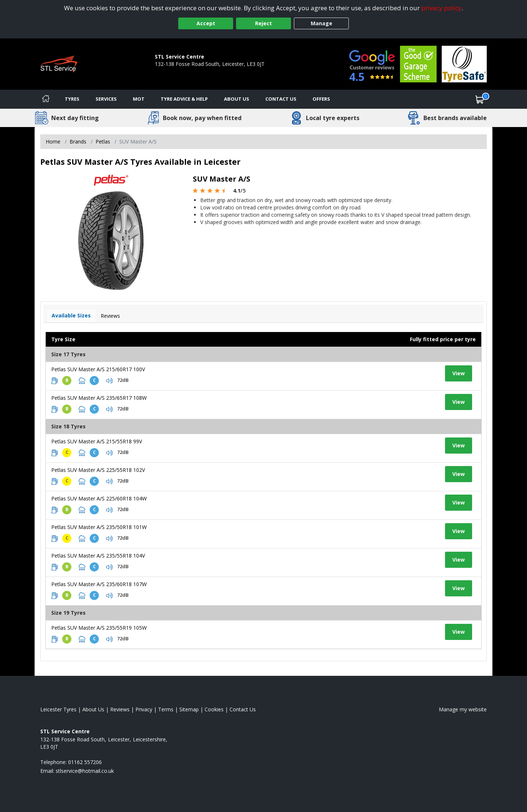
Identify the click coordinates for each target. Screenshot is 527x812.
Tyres (72, 99)
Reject (263, 23)
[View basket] (480, 99)
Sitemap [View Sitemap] (189, 709)
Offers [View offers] (321, 99)
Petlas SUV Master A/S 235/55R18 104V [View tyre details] (98, 556)
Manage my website (463, 709)
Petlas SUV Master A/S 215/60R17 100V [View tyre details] (98, 369)
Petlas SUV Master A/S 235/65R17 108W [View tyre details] (99, 398)
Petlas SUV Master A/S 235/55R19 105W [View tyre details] (99, 628)
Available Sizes (71, 315)
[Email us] (85, 771)
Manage (322, 23)
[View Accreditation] (418, 64)
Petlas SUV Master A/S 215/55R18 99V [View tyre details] (97, 441)
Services (106, 99)
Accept (206, 23)
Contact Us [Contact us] (281, 99)
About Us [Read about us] (93, 709)
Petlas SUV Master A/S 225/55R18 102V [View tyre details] (98, 470)
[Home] (46, 99)
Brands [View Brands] (78, 141)
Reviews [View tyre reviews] (110, 316)
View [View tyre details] (459, 373)
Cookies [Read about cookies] (214, 709)
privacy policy (441, 8)
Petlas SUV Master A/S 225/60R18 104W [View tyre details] (99, 498)
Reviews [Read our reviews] (120, 709)
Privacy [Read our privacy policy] (144, 709)
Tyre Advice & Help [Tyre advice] (184, 99)
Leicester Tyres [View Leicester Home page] (58, 709)
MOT (139, 99)
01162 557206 (172, 71)
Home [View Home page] (53, 141)
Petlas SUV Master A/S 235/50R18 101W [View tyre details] (99, 527)
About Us (237, 99)
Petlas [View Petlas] (103, 141)
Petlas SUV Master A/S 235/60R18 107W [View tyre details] (99, 584)
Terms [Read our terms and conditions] (166, 709)
